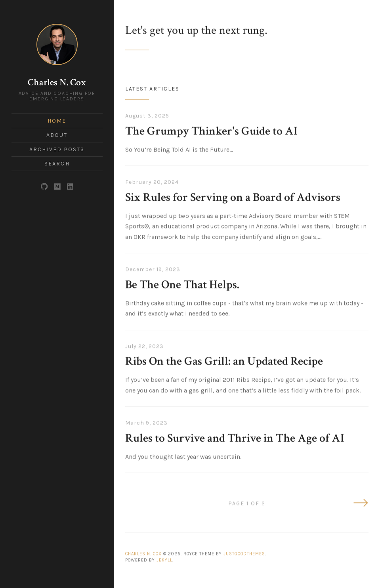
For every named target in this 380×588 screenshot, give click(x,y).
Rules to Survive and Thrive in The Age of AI (235, 437)
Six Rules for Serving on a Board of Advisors (233, 196)
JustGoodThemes (244, 552)
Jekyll (164, 559)
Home (57, 121)
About (57, 135)
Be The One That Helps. (182, 283)
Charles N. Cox (57, 82)
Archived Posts (57, 149)
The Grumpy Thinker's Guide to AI (211, 130)
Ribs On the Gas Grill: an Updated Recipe (224, 360)
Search (57, 164)
